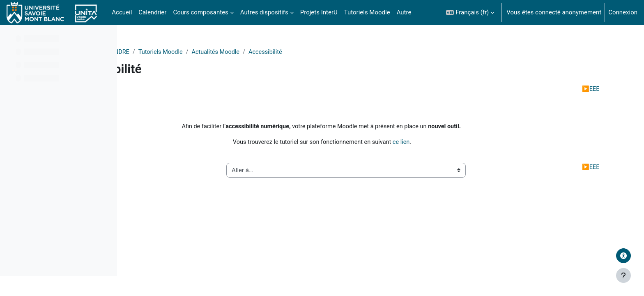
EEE (577, 90)
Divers (189, 52)
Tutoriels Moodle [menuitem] (367, 12)
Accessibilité (382, 52)
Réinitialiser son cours (195, 90)
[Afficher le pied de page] (623, 275)
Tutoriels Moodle (274, 52)
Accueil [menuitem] (122, 12)
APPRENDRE (224, 52)
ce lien (456, 144)
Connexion (623, 12)
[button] (470, 13)
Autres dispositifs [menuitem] (264, 12)
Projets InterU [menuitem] (319, 12)
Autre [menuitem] (404, 12)
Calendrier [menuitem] (152, 12)
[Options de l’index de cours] (106, 37)
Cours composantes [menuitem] (200, 12)
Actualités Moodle (330, 52)
